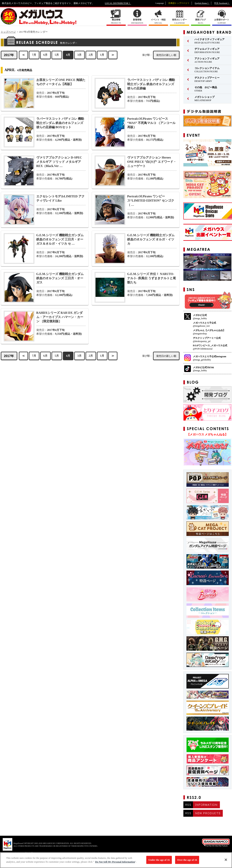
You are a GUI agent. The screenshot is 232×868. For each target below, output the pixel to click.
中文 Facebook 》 (222, 3)
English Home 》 (202, 3)
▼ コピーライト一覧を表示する (23, 853)
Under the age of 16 (159, 862)
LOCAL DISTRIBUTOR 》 (118, 3)
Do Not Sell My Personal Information (115, 863)
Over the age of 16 (187, 862)
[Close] (226, 861)
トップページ (8, 32)
